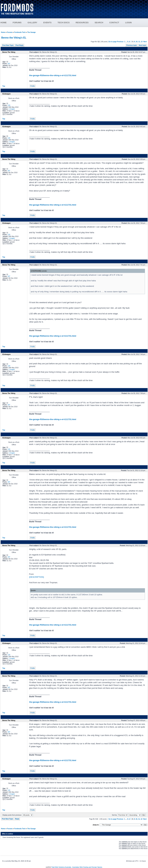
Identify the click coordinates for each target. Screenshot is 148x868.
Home (3, 32)
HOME (4, 23)
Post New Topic (8, 45)
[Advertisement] (93, 10)
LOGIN (128, 23)
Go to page (113, 42)
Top (4, 86)
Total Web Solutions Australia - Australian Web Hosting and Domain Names (77, 867)
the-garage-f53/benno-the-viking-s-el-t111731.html (53, 75)
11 (139, 42)
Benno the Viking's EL (14, 38)
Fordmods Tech (20, 32)
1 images (12, 109)
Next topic (143, 45)
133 (9, 105)
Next (145, 42)
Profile (32, 86)
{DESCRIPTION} (37, 577)
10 (137, 42)
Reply (17, 819)
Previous (120, 42)
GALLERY (32, 23)
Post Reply (20, 45)
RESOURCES (82, 23)
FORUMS (17, 23)
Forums (10, 32)
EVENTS (47, 23)
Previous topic (132, 45)
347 (9, 64)
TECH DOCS (64, 23)
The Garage (32, 32)
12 (142, 42)
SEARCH (99, 23)
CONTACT (114, 23)
